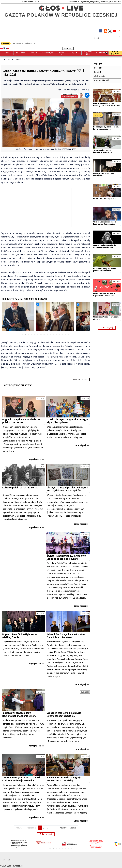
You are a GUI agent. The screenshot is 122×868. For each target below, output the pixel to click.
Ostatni (73, 824)
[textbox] (105, 38)
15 (66, 335)
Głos (8, 60)
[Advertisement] (23, 555)
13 (60, 335)
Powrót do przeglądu (80, 380)
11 (53, 335)
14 (63, 335)
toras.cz (19, 862)
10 (50, 335)
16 (69, 335)
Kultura (17, 60)
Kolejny (63, 824)
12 (57, 335)
